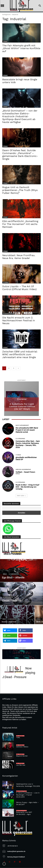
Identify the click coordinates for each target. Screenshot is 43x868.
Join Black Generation (11, 537)
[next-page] (18, 368)
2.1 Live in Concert (8, 314)
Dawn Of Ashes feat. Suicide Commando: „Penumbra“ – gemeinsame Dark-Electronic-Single (20, 155)
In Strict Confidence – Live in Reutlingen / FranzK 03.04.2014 (28, 795)
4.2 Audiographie (14, 574)
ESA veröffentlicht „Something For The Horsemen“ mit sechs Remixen (20, 224)
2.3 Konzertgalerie (21, 791)
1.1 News (5, 42)
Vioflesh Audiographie (23, 469)
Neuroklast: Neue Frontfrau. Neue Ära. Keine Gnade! (19, 257)
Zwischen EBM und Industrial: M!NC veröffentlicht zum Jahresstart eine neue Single (20, 354)
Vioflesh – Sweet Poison (25, 472)
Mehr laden (21, 496)
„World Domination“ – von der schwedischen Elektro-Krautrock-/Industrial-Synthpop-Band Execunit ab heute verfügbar (20, 116)
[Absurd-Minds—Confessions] (21, 654)
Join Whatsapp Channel (12, 521)
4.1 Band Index (20, 736)
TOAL (18, 737)
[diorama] (21, 399)
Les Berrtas (21, 765)
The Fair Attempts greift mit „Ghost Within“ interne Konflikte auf (21, 48)
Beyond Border (22, 756)
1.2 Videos (6, 282)
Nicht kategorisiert (22, 425)
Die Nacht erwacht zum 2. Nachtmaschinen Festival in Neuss (19, 320)
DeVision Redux (22, 747)
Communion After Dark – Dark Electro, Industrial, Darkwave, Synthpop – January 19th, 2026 (28, 444)
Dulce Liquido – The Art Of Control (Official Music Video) (19, 288)
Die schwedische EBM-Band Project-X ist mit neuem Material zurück (27, 430)
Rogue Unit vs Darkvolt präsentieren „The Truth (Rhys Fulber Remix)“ (20, 190)
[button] (10, 630)
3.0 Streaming (20, 439)
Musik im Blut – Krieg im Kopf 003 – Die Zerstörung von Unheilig (27, 487)
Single (18, 474)
